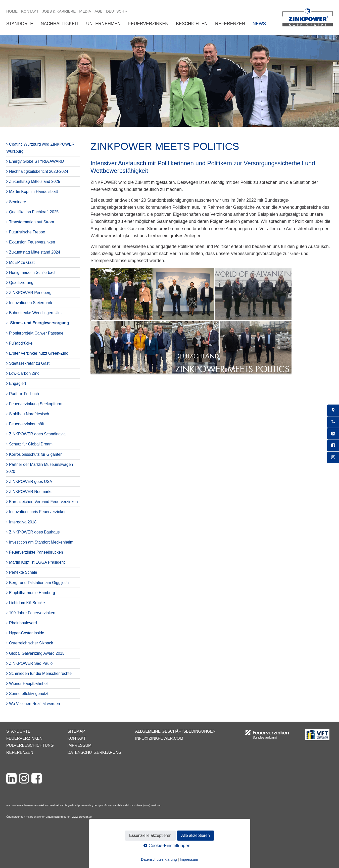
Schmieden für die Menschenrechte (40, 673)
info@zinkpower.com (159, 738)
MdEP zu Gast (22, 262)
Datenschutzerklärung (94, 752)
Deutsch (115, 11)
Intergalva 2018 (23, 522)
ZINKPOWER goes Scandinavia (37, 434)
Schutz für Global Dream (31, 444)
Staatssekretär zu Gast (29, 363)
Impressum (79, 745)
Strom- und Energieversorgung (39, 323)
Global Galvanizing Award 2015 (37, 653)
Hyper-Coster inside (27, 633)
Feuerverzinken (148, 24)
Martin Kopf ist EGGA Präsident (37, 562)
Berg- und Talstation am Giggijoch (39, 583)
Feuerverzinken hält (27, 424)
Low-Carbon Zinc (24, 373)
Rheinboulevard (23, 623)
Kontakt (30, 11)
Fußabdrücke (21, 343)
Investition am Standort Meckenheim (41, 542)
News (259, 24)
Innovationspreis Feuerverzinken (38, 512)
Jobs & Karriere (59, 11)
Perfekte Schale (23, 572)
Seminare (18, 202)
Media (85, 11)
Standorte (20, 24)
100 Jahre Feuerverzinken (32, 613)
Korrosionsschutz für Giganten (36, 454)
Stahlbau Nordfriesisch (29, 414)
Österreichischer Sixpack (31, 643)
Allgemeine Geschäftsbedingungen (175, 731)
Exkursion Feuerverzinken (32, 242)
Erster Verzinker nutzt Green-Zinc (39, 353)
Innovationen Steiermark (31, 303)
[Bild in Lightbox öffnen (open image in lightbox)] (191, 323)
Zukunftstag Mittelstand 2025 (35, 181)
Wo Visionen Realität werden (35, 704)
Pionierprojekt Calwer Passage (36, 333)
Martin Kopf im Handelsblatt (33, 192)
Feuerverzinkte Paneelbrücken (36, 552)
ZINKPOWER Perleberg (30, 293)
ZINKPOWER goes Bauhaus (34, 532)
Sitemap (76, 731)
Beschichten (192, 24)
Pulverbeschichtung (30, 745)
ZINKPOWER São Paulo (31, 663)
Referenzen (230, 24)
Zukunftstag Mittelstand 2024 (35, 252)
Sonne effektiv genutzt (29, 694)
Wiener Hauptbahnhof (28, 684)
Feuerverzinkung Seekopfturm (36, 404)
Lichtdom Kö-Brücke (27, 603)
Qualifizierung (21, 283)
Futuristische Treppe (27, 232)
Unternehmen (103, 24)
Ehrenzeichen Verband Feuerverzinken (43, 502)
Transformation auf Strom (32, 222)
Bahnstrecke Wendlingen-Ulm (35, 313)
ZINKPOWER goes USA (31, 482)
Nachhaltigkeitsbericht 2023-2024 (39, 171)
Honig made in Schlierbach (33, 273)
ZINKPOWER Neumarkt (30, 492)
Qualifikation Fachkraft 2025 (34, 212)
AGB (99, 11)
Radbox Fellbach (24, 394)
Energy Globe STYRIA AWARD (37, 161)
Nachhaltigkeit (60, 24)
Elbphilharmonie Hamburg (32, 593)
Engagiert (18, 383)
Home (12, 11)
